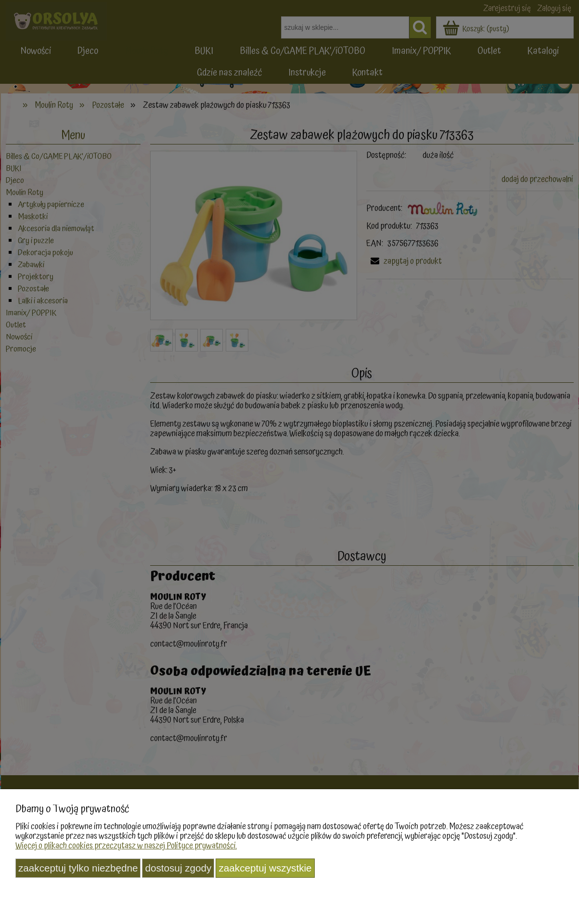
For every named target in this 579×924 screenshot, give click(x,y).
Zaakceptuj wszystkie (265, 868)
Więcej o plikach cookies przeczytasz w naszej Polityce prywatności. (126, 846)
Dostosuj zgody (178, 868)
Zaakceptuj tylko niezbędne (78, 868)
